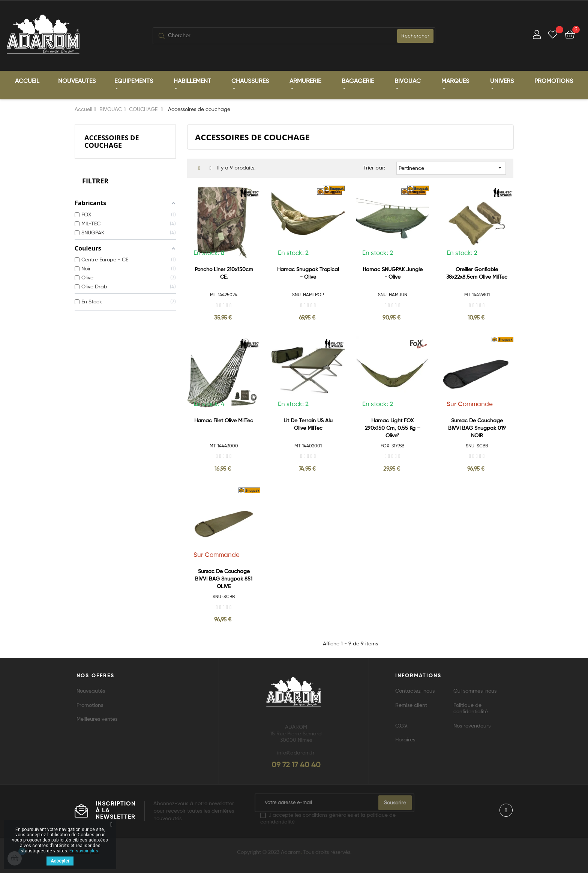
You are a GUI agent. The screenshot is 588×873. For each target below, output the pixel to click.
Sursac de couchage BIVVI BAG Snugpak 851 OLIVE (224, 579)
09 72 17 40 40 (296, 765)
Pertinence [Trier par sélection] (451, 168)
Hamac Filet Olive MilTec (224, 421)
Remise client (411, 705)
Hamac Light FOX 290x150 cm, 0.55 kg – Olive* (393, 428)
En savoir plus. (84, 851)
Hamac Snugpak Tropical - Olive (308, 273)
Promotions (90, 705)
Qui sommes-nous (475, 691)
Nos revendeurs (472, 726)
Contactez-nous (415, 691)
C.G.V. (402, 726)
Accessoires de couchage (112, 141)
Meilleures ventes (97, 719)
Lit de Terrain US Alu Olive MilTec (308, 424)
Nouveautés (91, 691)
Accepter (60, 861)
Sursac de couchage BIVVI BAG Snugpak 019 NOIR (477, 428)
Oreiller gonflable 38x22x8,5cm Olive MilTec (477, 273)
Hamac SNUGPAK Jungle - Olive (393, 273)
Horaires (405, 740)
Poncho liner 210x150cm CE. (224, 273)
